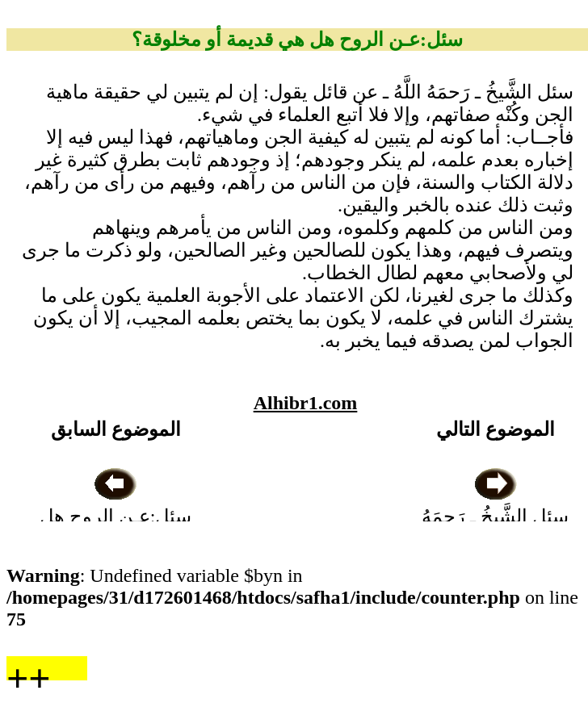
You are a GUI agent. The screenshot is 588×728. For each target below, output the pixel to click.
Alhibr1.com (306, 403)
